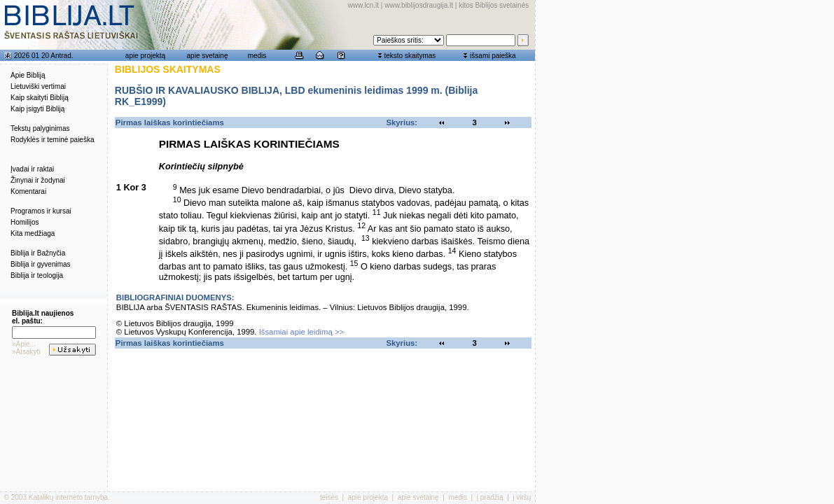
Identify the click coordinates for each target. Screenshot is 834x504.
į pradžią (490, 497)
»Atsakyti (26, 352)
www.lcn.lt (363, 5)
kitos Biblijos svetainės (494, 5)
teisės (329, 497)
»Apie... (24, 344)
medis (257, 56)
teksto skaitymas (410, 56)
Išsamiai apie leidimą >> (302, 332)
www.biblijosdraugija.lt (419, 5)
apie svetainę (208, 56)
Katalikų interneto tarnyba (68, 497)
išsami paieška (493, 56)
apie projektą (145, 56)
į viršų (522, 497)
